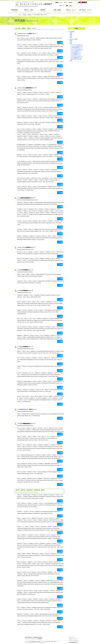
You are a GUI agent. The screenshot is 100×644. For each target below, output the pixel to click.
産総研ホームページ (82, 2)
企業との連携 (57, 11)
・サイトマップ (71, 637)
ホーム (66, 2)
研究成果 (43, 11)
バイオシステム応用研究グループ (76, 50)
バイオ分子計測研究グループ (76, 52)
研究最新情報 (72, 32)
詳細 (60, 42)
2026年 (71, 33)
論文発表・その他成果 (74, 39)
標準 (67, 6)
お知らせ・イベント (71, 11)
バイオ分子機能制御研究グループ (76, 58)
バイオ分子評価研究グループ (76, 55)
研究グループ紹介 (29, 11)
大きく (71, 6)
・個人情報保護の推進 (73, 642)
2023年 (71, 37)
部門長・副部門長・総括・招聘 (76, 59)
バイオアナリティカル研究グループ (77, 45)
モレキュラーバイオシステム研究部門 (34, 4)
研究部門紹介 (15, 11)
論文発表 (29, 15)
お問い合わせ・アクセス (85, 11)
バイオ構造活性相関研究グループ (76, 48)
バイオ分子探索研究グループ (76, 53)
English (71, 2)
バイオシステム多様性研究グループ (77, 46)
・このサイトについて (73, 639)
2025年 (71, 34)
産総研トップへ (59, 2)
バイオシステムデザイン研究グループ (77, 49)
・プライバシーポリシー (73, 641)
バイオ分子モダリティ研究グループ (77, 56)
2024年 (71, 36)
